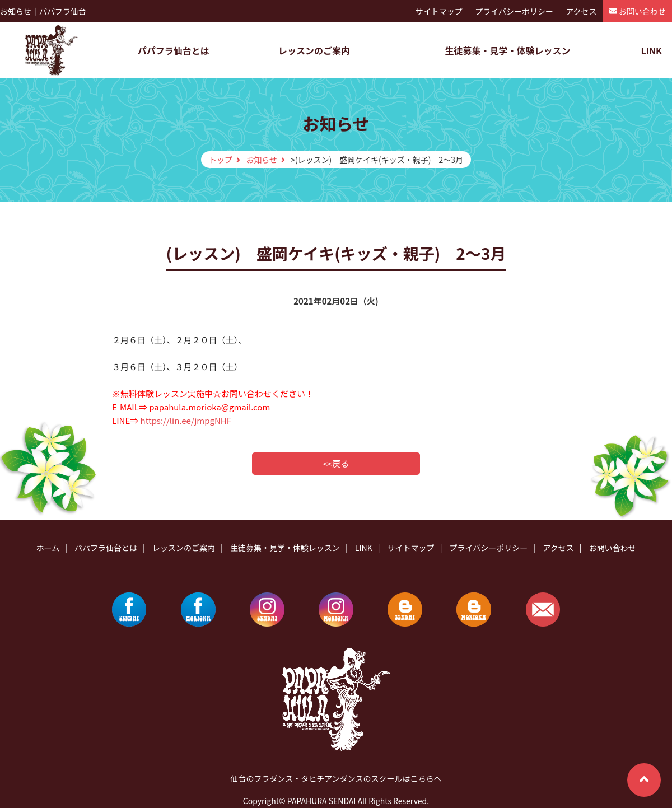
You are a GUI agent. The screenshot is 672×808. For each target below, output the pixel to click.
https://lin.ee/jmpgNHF (186, 420)
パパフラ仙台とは (174, 50)
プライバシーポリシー (514, 11)
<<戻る (336, 463)
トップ (221, 160)
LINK (651, 50)
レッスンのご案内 (314, 50)
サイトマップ (439, 11)
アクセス (581, 11)
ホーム (48, 548)
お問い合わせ (642, 11)
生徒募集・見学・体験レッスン (507, 50)
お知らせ (262, 160)
